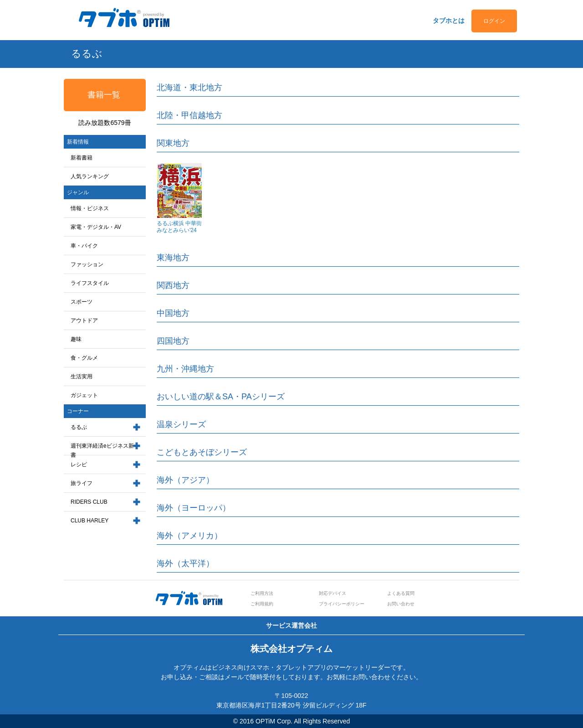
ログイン (494, 21)
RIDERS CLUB (89, 502)
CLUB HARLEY (89, 521)
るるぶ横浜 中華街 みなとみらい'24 (179, 227)
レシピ (79, 465)
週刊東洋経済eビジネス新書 (102, 451)
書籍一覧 (104, 95)
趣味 (76, 339)
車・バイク (84, 246)
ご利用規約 (262, 604)
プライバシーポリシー (342, 604)
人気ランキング (90, 176)
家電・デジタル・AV (96, 227)
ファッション (87, 264)
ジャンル (78, 192)
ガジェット (84, 395)
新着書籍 (82, 158)
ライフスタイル (90, 283)
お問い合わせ (401, 604)
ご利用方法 (262, 593)
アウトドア (84, 320)
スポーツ (82, 302)
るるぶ (79, 427)
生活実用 (82, 377)
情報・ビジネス (90, 208)
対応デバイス (332, 593)
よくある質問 (401, 593)
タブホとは (449, 21)
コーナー (78, 411)
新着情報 (78, 142)
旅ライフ (82, 483)
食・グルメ (84, 358)
